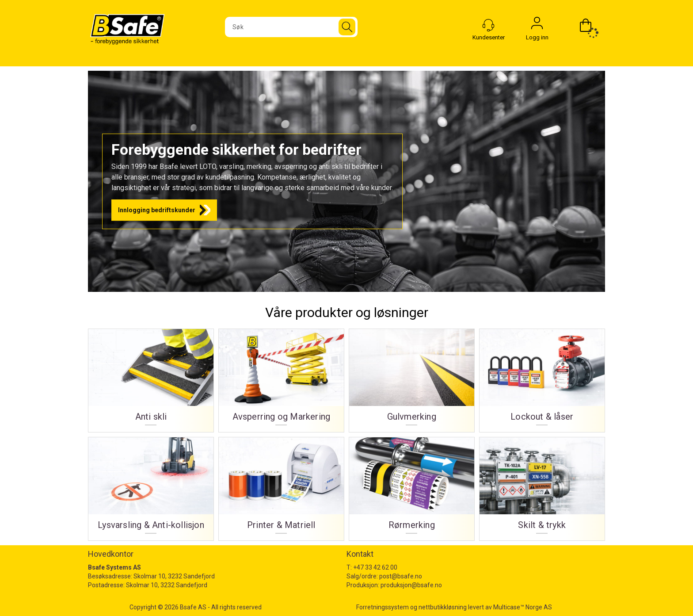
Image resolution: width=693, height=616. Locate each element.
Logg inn (537, 25)
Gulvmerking (412, 417)
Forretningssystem (383, 607)
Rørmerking (412, 525)
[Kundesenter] (488, 25)
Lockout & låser (542, 417)
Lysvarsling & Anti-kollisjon (151, 525)
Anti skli (151, 417)
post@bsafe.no (401, 576)
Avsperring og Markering (282, 417)
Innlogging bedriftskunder (157, 210)
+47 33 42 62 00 (375, 567)
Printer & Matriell (281, 525)
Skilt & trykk (542, 525)
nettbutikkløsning (443, 607)
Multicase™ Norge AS (523, 607)
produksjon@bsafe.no (411, 585)
